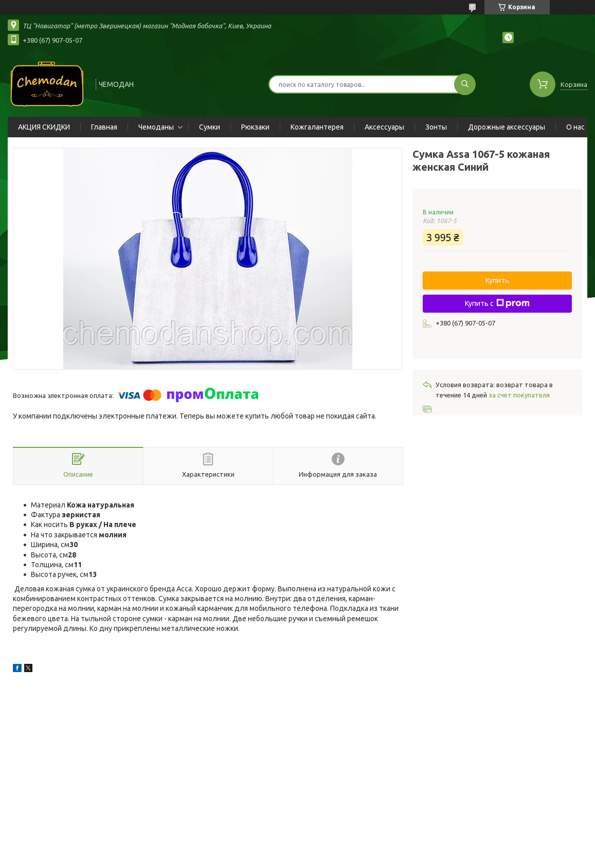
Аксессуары (384, 127)
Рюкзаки (255, 127)
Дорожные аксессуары (507, 127)
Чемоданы (156, 127)
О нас (575, 127)
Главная (104, 127)
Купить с (497, 303)
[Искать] (465, 84)
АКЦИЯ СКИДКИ (44, 127)
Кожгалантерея (317, 127)
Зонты (436, 127)
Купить (497, 280)
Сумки (210, 127)
